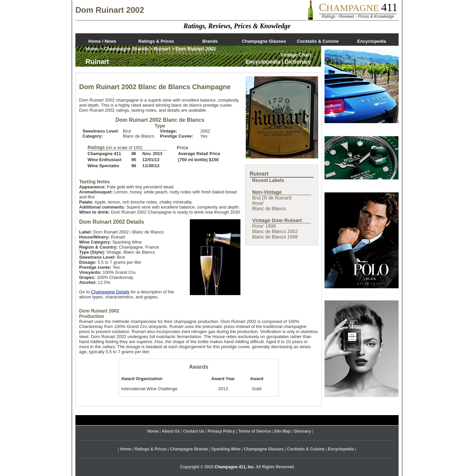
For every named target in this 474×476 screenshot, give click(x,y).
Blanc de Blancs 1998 (275, 237)
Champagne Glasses (264, 41)
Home (92, 49)
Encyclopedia (372, 41)
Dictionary (298, 62)
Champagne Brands (126, 49)
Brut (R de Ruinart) (272, 198)
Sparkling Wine (226, 449)
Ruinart (162, 49)
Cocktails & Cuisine (318, 41)
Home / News (103, 41)
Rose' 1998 (264, 226)
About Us (171, 431)
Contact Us (194, 431)
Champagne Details (110, 292)
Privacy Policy (221, 431)
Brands (210, 41)
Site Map (282, 431)
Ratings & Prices (156, 41)
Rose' (258, 203)
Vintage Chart (296, 55)
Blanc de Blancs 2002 (275, 231)
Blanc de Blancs (269, 209)
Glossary (302, 431)
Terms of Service (255, 431)
